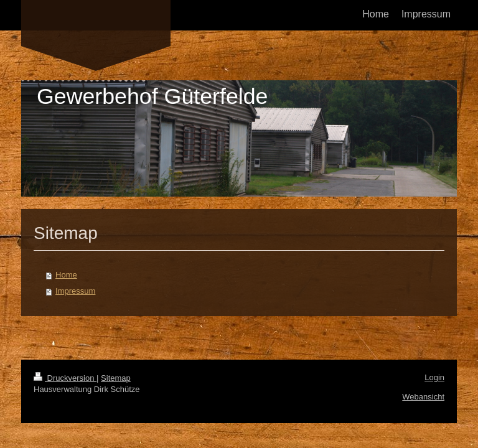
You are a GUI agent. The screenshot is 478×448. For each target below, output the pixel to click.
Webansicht (423, 397)
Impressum (75, 291)
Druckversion (65, 378)
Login (434, 377)
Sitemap (116, 378)
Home (66, 275)
